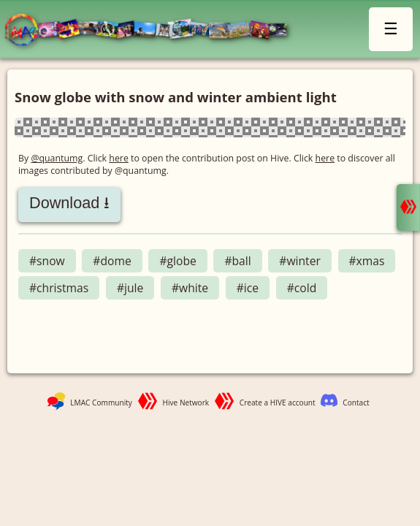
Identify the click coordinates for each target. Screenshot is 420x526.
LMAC (153, 31)
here (119, 158)
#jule (130, 288)
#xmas (367, 261)
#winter (300, 261)
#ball (237, 261)
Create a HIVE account (278, 403)
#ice (248, 288)
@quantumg (57, 158)
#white (190, 288)
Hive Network (186, 403)
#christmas (59, 288)
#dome (112, 261)
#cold (302, 288)
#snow (47, 261)
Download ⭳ (69, 203)
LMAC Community (101, 403)
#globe (177, 261)
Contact (356, 403)
